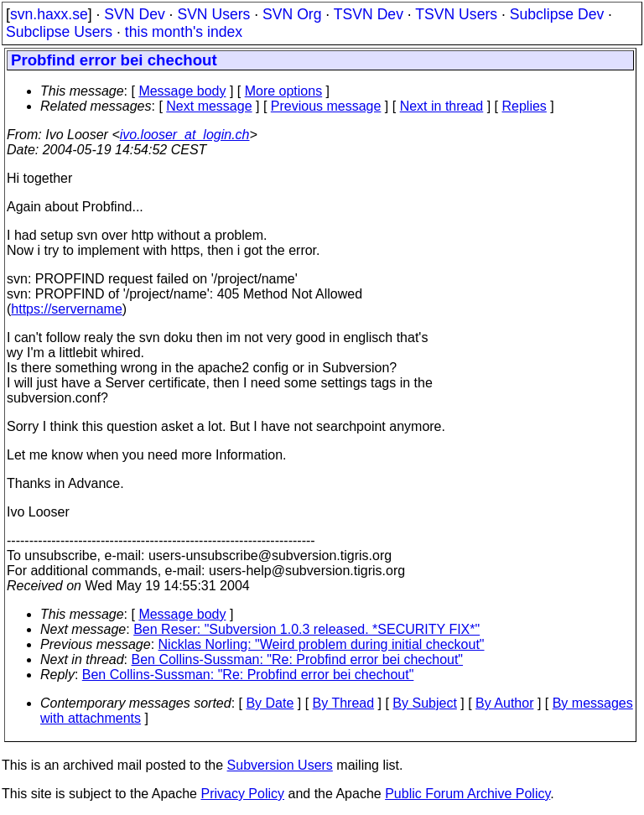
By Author (504, 703)
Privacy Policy (242, 794)
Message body (182, 91)
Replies (525, 106)
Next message (209, 106)
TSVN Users (456, 14)
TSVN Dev (369, 14)
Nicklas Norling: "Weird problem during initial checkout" (322, 644)
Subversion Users (280, 765)
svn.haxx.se (49, 14)
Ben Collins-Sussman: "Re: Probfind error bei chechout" (298, 659)
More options (284, 91)
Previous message (326, 106)
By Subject (424, 703)
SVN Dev (134, 14)
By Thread (344, 703)
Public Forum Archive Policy (467, 794)
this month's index (184, 32)
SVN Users (213, 14)
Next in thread (442, 106)
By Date (270, 703)
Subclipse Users (59, 32)
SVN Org (292, 14)
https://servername (67, 309)
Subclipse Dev (557, 14)
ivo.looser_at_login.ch (185, 135)
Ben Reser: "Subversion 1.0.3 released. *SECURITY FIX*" (306, 629)
